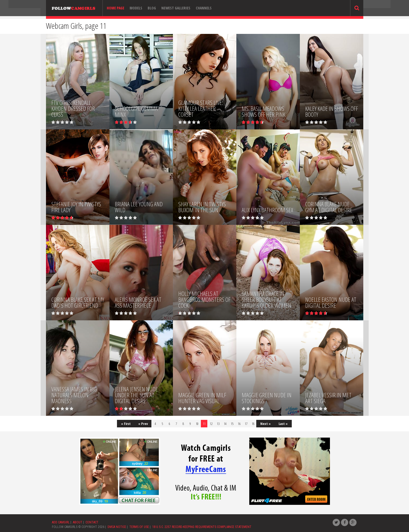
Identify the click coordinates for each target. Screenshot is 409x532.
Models (136, 8)
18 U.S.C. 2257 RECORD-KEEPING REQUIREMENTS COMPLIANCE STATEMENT (202, 527)
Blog (152, 8)
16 (239, 424)
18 (253, 424)
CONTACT (92, 522)
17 (246, 424)
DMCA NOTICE (117, 527)
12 (211, 424)
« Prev (143, 424)
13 (218, 424)
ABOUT (78, 522)
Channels (204, 8)
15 (232, 424)
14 (225, 424)
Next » (266, 424)
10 (197, 424)
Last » (283, 424)
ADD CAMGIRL (61, 522)
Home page (115, 8)
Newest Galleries (176, 8)
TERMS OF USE (139, 527)
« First (126, 424)
